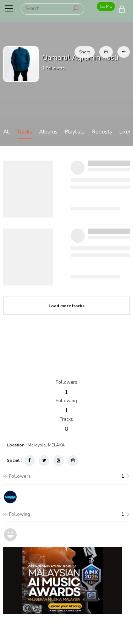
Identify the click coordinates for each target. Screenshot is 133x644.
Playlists (75, 132)
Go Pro (106, 6)
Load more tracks (67, 306)
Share (85, 52)
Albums (48, 132)
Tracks (24, 132)
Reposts (102, 132)
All (7, 132)
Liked (126, 132)
